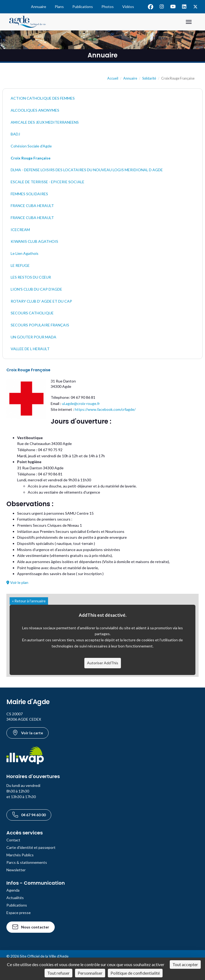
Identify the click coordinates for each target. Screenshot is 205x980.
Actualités (15, 898)
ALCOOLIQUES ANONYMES (35, 110)
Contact (13, 840)
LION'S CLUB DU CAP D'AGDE (36, 289)
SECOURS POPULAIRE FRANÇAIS (40, 325)
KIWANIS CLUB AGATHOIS (34, 241)
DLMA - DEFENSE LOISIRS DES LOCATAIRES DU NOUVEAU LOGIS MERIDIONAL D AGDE (87, 170)
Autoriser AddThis (103, 663)
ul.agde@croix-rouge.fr (81, 403)
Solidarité (149, 78)
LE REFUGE (20, 265)
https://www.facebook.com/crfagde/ (105, 409)
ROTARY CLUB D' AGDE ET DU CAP (41, 301)
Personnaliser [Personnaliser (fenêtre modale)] (90, 973)
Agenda (13, 890)
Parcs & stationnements (27, 862)
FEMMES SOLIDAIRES (29, 194)
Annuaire (39, 7)
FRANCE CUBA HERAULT (32, 206)
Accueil (113, 78)
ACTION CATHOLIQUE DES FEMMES (43, 98)
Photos (108, 7)
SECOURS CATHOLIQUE (32, 313)
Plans (59, 7)
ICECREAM (20, 230)
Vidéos (128, 7)
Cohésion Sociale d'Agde (31, 146)
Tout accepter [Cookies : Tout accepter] (185, 964)
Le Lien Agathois (25, 253)
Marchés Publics (20, 855)
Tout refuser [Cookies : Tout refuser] (58, 973)
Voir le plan (17, 582)
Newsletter (16, 870)
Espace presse (19, 913)
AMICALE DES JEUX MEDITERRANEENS (45, 122)
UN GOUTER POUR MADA (33, 337)
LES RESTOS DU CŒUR (31, 277)
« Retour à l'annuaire (29, 601)
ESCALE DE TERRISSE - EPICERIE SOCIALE (48, 182)
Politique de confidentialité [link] (135, 973)
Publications (83, 7)
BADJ (15, 134)
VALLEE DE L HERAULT (30, 349)
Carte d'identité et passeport (31, 847)
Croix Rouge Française (31, 158)
